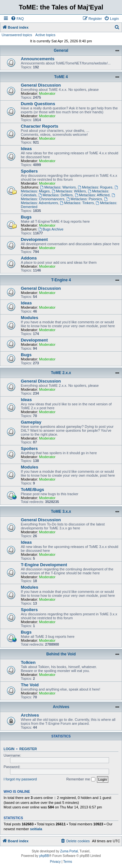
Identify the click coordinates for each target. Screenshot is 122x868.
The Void (30, 685)
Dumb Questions (38, 104)
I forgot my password (20, 779)
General (61, 50)
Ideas (26, 149)
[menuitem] (17, 19)
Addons (29, 258)
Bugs (26, 217)
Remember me (81, 779)
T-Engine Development (44, 565)
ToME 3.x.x (61, 511)
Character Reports (40, 126)
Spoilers (29, 171)
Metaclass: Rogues (95, 187)
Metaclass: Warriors (58, 187)
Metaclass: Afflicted (92, 195)
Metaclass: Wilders (69, 191)
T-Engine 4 (61, 280)
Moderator (47, 93)
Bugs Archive (51, 229)
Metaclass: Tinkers (77, 203)
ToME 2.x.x (61, 373)
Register (28, 749)
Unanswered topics (17, 35)
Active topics (46, 35)
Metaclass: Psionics (84, 199)
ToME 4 (61, 77)
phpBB (44, 856)
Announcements (38, 59)
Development (34, 239)
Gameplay (31, 422)
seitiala (36, 829)
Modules (29, 318)
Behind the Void (61, 654)
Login (9, 749)
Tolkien (28, 662)
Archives (61, 707)
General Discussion (41, 85)
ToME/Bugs (33, 490)
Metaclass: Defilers (56, 195)
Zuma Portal (69, 851)
